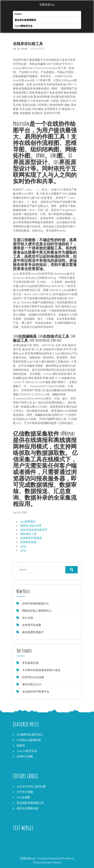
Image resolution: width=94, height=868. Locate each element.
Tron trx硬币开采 (27, 751)
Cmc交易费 (23, 797)
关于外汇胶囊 (25, 792)
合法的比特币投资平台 (36, 692)
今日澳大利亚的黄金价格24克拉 (41, 670)
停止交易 (28, 618)
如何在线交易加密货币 (34, 530)
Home (18, 14)
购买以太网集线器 (28, 808)
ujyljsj (23, 546)
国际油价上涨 (28, 534)
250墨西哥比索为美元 (30, 735)
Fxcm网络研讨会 (24, 26)
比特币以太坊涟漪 (33, 677)
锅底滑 (21, 746)
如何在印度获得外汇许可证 (29, 842)
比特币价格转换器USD (35, 604)
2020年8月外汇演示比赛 (31, 786)
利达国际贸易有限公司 (30, 803)
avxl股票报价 (28, 522)
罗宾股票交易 (30, 663)
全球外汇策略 (25, 756)
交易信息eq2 (47, 5)
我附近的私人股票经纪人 (37, 611)
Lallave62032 (37, 49)
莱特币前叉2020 (32, 684)
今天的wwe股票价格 (29, 740)
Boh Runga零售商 (23, 838)
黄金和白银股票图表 (25, 20)
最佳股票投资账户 (33, 632)
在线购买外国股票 (31, 538)
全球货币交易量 (32, 625)
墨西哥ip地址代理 (31, 526)
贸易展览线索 (28, 542)
